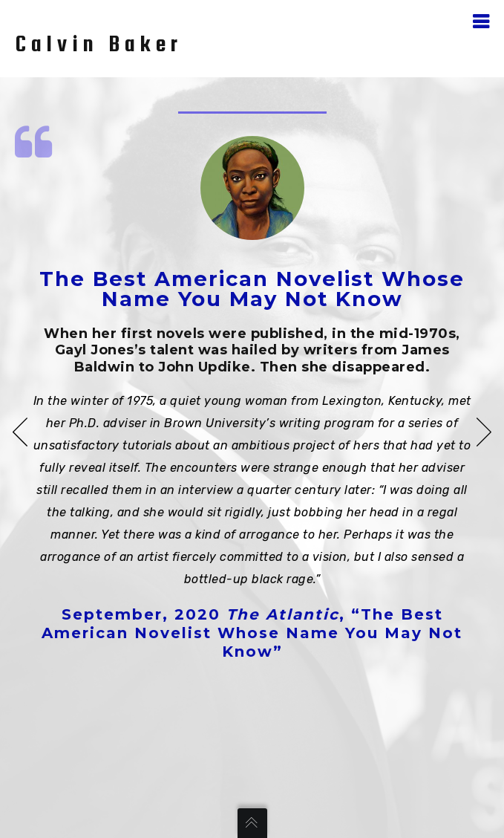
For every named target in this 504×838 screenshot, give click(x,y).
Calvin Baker (99, 43)
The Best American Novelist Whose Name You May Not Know (252, 289)
